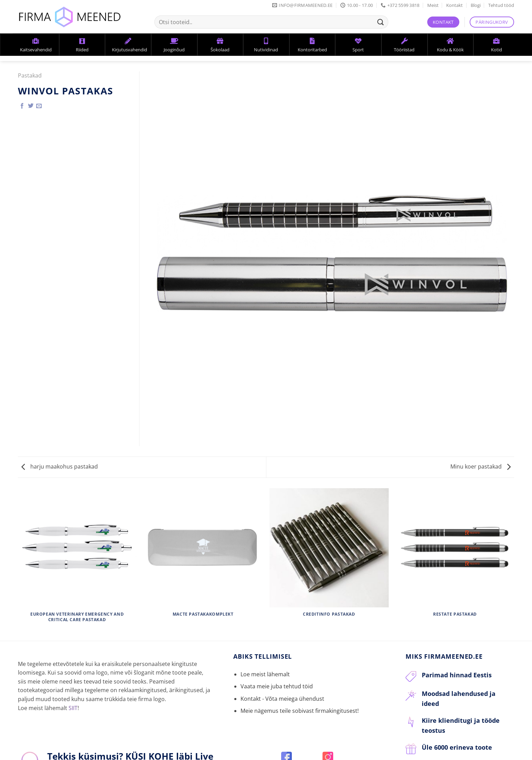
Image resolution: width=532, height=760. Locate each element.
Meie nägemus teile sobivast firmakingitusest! (300, 711)
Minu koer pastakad (480, 466)
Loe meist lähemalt (265, 674)
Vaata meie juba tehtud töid (277, 686)
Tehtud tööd (501, 5)
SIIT (73, 708)
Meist (433, 5)
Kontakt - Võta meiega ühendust (282, 699)
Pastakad (30, 75)
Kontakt (454, 5)
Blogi (476, 5)
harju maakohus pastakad (60, 466)
